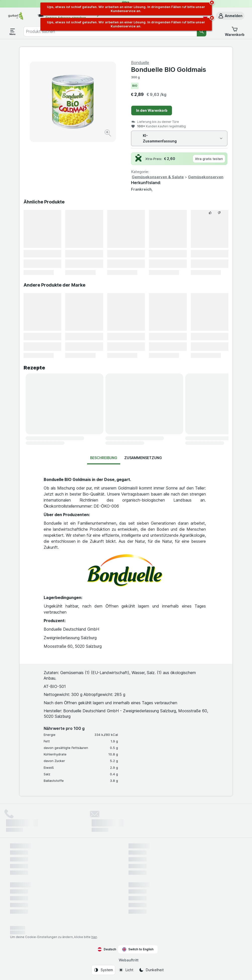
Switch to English (138, 949)
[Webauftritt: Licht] (126, 970)
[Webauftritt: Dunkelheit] (151, 970)
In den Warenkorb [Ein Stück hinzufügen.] (152, 110)
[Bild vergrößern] (108, 134)
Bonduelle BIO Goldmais (169, 69)
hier (94, 937)
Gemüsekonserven (206, 177)
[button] (230, 16)
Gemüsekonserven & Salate (158, 177)
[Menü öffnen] (13, 31)
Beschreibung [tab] (104, 458)
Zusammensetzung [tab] (143, 458)
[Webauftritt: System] (103, 970)
